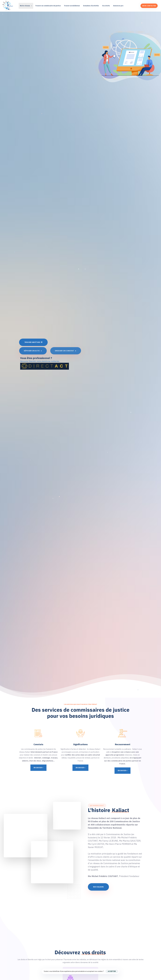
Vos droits (106, 6)
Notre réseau (26, 6)
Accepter (112, 971)
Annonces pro (118, 6)
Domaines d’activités (91, 6)
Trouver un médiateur (72, 6)
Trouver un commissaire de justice (48, 6)
